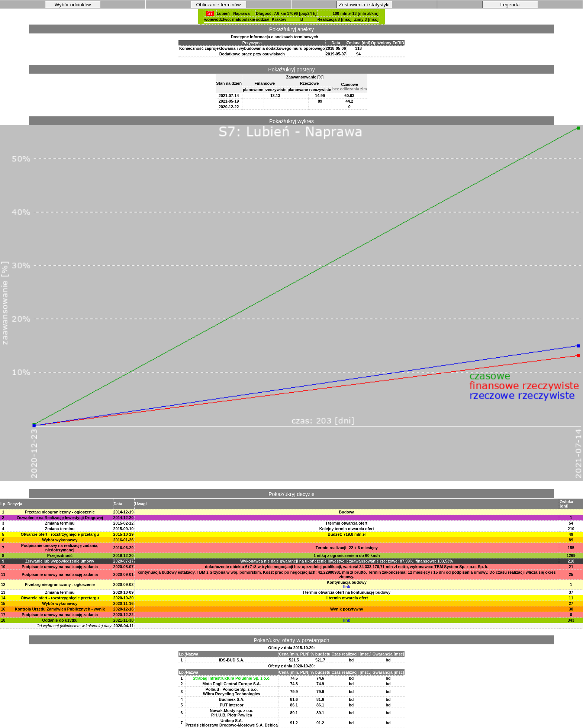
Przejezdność (60, 555)
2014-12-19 (124, 512)
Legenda (510, 5)
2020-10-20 (124, 598)
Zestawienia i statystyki (364, 5)
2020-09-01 (124, 574)
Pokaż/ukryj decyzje (291, 494)
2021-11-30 (124, 620)
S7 (210, 13)
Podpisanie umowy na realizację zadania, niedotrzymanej (60, 548)
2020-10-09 (124, 592)
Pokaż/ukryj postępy (291, 70)
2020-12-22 (124, 615)
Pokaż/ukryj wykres (291, 121)
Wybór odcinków (73, 5)
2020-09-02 (124, 584)
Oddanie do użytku (60, 620)
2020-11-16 (124, 603)
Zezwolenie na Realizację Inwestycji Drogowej (60, 518)
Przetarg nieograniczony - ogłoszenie (60, 512)
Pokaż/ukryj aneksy (292, 29)
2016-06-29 (124, 548)
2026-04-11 (124, 626)
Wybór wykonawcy (60, 540)
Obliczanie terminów (219, 5)
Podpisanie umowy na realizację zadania (60, 567)
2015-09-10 (124, 529)
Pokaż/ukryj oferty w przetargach (291, 640)
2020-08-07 (124, 567)
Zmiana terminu (60, 523)
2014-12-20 (124, 518)
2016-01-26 (124, 540)
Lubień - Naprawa (233, 13)
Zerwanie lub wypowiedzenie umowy (60, 561)
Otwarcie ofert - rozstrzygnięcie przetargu (60, 534)
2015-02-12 (124, 523)
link (347, 587)
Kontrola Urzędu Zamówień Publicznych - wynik (60, 609)
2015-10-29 (124, 534)
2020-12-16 (124, 609)
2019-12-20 (124, 555)
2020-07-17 (124, 561)
